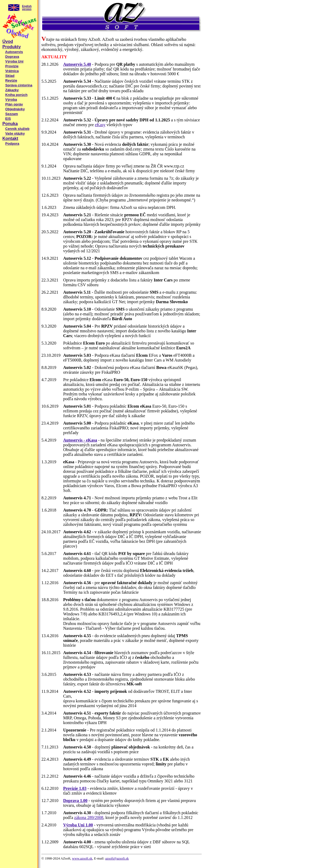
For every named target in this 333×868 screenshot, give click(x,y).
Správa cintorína (19, 85)
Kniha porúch (16, 95)
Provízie (12, 66)
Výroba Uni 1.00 (78, 825)
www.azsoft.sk (82, 858)
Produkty (12, 47)
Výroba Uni (14, 61)
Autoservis (14, 52)
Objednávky (15, 109)
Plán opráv (14, 104)
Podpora (12, 144)
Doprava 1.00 (75, 801)
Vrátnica (12, 71)
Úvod (8, 41)
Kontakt (10, 138)
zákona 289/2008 (89, 818)
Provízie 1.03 (75, 788)
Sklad (10, 76)
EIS (8, 119)
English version (27, 8)
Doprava (12, 57)
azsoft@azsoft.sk (117, 858)
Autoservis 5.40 (77, 64)
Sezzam (12, 114)
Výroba (11, 100)
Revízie (11, 80)
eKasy (100, 125)
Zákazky (12, 90)
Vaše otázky (15, 133)
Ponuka (10, 124)
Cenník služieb (17, 129)
